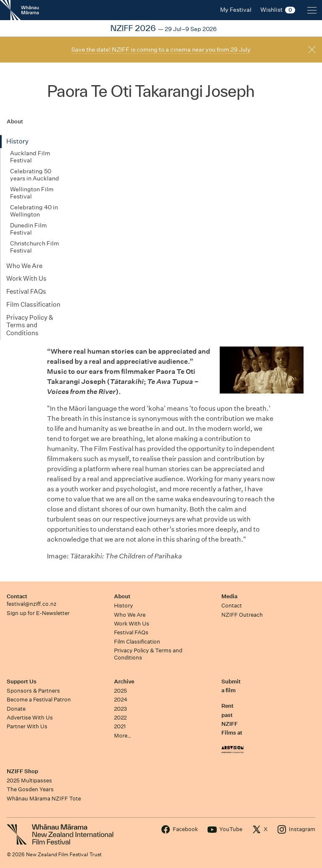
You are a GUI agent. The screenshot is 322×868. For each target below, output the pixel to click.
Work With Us (26, 278)
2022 (120, 718)
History (17, 141)
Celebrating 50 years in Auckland (35, 175)
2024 (121, 700)
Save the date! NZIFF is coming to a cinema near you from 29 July (161, 50)
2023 (121, 709)
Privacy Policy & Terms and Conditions (30, 325)
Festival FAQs (26, 291)
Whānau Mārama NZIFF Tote (44, 799)
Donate (16, 709)
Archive (124, 682)
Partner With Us (27, 726)
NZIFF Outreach (242, 615)
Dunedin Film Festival (29, 229)
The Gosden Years (30, 789)
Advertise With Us (30, 718)
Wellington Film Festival (32, 193)
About (122, 596)
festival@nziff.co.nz (32, 604)
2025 (121, 691)
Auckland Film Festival (30, 157)
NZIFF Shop (22, 771)
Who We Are (24, 266)
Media (229, 596)
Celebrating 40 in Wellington (34, 211)
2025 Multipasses (29, 781)
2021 (120, 726)
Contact (17, 596)
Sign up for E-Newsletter (38, 613)
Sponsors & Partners (33, 691)
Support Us (22, 682)
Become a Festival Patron (39, 700)
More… (123, 736)
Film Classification (33, 304)
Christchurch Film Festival (35, 247)
